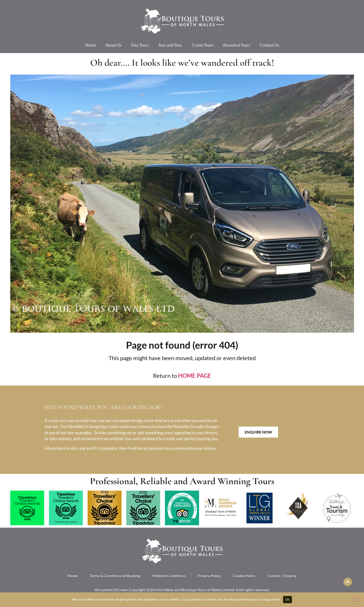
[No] (356, 599)
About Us (113, 45)
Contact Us (269, 45)
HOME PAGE (195, 376)
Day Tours (140, 45)
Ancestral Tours (237, 45)
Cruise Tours (203, 45)
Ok (288, 599)
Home (90, 45)
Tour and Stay (170, 45)
